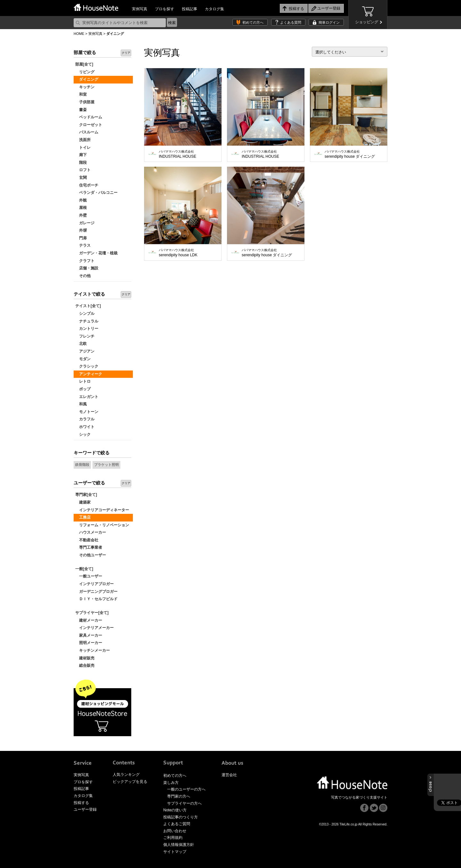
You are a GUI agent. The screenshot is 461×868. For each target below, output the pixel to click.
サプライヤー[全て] (92, 613)
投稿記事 (190, 9)
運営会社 (229, 775)
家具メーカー (89, 635)
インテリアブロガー (94, 584)
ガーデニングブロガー (96, 592)
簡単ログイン (329, 22)
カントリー (87, 329)
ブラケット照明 (106, 465)
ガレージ (85, 223)
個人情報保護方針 (179, 845)
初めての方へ (253, 22)
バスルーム (87, 132)
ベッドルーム (89, 117)
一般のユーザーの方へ (186, 789)
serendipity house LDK (178, 253)
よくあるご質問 (177, 824)
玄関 (81, 178)
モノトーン (87, 412)
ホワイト (85, 427)
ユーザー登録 (85, 809)
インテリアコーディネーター (102, 510)
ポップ (83, 389)
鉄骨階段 (82, 465)
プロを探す (165, 9)
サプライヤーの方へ (184, 803)
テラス (83, 245)
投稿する (81, 803)
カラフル (85, 419)
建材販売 (85, 658)
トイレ (83, 147)
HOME (79, 34)
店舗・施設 (87, 268)
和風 (81, 404)
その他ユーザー (91, 555)
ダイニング (87, 79)
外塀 (81, 230)
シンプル (85, 314)
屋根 (81, 208)
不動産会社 (87, 540)
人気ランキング (126, 775)
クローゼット (89, 125)
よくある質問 (291, 22)
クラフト (85, 261)
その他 (83, 276)
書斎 (81, 110)
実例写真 (140, 9)
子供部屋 (85, 102)
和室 (81, 94)
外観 (81, 200)
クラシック (87, 366)
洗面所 (83, 140)
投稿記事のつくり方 (181, 817)
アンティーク (89, 374)
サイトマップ (175, 852)
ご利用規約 (173, 838)
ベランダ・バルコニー (96, 193)
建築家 (83, 502)
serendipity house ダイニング (350, 154)
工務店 (83, 517)
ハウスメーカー (91, 532)
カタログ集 (214, 9)
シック (83, 434)
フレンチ (85, 336)
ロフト (83, 170)
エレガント (87, 397)
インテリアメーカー (94, 628)
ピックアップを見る (130, 782)
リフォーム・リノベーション (102, 525)
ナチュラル (87, 321)
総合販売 (85, 665)
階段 (81, 163)
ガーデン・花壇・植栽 (96, 253)
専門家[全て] (86, 495)
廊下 (81, 155)
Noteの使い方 (175, 810)
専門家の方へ (179, 796)
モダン (83, 359)
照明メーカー (89, 643)
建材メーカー (89, 620)
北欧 (81, 344)
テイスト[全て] (88, 306)
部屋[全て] (84, 64)
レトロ (83, 381)
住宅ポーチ (87, 185)
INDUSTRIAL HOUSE (178, 154)
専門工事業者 (89, 547)
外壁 (81, 215)
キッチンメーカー (93, 650)
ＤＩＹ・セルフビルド (96, 599)
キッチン (85, 87)
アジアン (85, 351)
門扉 (81, 238)
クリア (126, 53)
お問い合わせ (175, 831)
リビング (85, 72)
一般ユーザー (89, 576)
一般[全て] (84, 569)
